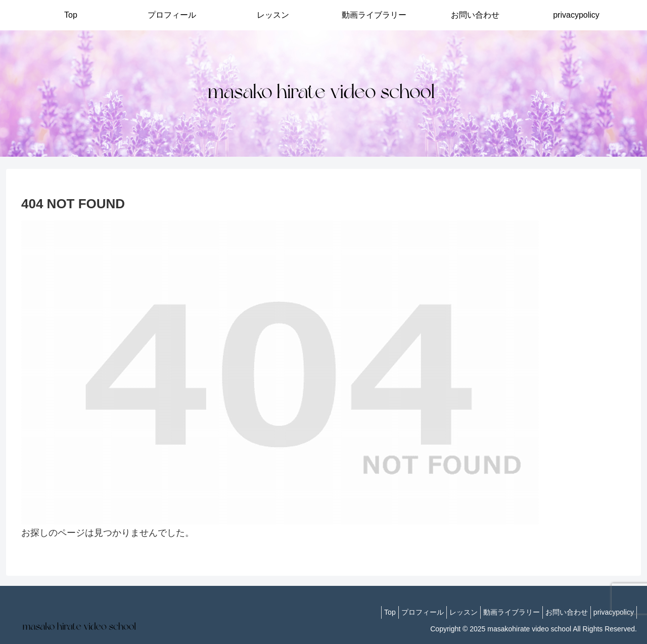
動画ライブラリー (499, 612)
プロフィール (400, 612)
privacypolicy (611, 612)
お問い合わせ (559, 612)
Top (362, 612)
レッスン (446, 612)
